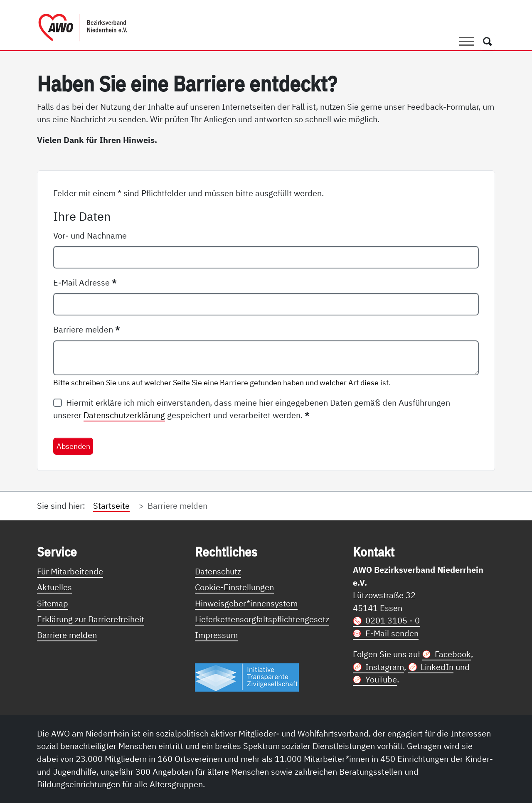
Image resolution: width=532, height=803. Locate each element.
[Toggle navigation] (467, 41)
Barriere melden (87, 329)
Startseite (111, 506)
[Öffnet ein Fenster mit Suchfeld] (488, 41)
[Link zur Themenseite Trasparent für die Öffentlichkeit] (247, 677)
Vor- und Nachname (90, 235)
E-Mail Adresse (85, 282)
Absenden (73, 446)
